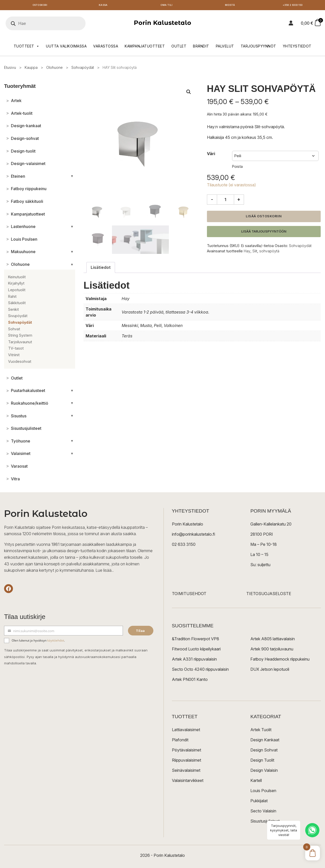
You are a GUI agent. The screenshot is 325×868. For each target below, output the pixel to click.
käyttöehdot (56, 641)
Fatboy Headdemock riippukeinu (280, 660)
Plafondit (180, 741)
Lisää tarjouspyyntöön (264, 232)
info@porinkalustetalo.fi (193, 535)
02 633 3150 (184, 545)
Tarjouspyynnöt (258, 47)
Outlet (179, 47)
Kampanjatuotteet (145, 47)
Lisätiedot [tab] (101, 269)
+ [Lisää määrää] (239, 201)
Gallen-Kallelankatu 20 (271, 525)
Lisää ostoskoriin (264, 217)
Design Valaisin (264, 771)
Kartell (256, 781)
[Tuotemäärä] (225, 201)
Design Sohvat (264, 751)
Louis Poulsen (263, 792)
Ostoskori (40, 6)
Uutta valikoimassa (66, 47)
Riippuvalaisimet (186, 761)
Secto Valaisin (263, 812)
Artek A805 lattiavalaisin (273, 640)
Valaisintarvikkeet (188, 781)
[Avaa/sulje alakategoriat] (72, 177)
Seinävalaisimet (186, 771)
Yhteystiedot (297, 47)
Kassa (103, 6)
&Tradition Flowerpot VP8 (196, 640)
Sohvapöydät (83, 69)
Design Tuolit (262, 761)
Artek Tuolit (261, 731)
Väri (211, 155)
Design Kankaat (265, 741)
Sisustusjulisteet (265, 822)
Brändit (201, 47)
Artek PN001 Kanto (190, 680)
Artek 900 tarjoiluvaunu (272, 650)
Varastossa (106, 47)
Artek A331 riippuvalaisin (194, 660)
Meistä (230, 6)
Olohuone (54, 69)
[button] (189, 93)
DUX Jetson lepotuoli (270, 670)
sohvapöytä (269, 252)
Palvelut (225, 47)
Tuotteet (27, 47)
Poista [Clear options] (237, 168)
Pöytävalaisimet (186, 751)
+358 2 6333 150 (293, 6)
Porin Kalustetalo (162, 24)
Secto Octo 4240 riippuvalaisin (200, 670)
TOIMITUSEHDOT (189, 595)
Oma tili (166, 6)
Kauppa (31, 69)
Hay (247, 252)
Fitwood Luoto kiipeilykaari (196, 650)
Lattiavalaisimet (186, 731)
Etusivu (10, 69)
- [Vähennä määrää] (212, 201)
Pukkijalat (259, 802)
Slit (255, 252)
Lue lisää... (105, 571)
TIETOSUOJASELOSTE (269, 595)
